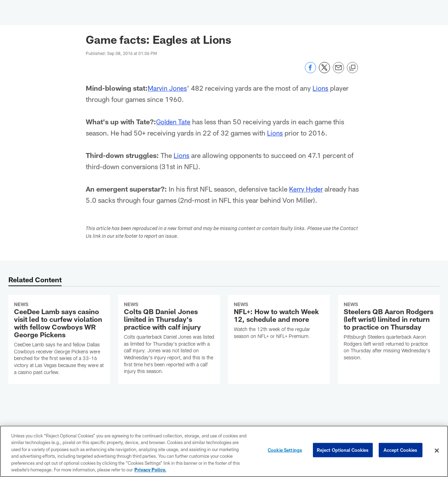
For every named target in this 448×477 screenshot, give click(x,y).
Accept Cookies (401, 450)
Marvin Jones (168, 88)
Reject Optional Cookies (343, 450)
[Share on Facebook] (310, 71)
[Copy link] (352, 68)
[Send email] (338, 71)
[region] (224, 451)
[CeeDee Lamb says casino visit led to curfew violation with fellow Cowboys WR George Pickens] (59, 340)
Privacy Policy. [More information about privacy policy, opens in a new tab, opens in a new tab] (150, 470)
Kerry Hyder (307, 189)
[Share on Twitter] (324, 71)
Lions (323, 88)
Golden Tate (174, 122)
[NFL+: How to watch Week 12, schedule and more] (279, 322)
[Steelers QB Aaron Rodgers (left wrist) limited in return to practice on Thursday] (389, 332)
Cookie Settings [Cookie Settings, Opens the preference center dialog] (285, 450)
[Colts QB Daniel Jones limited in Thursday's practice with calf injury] (169, 339)
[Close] (437, 451)
